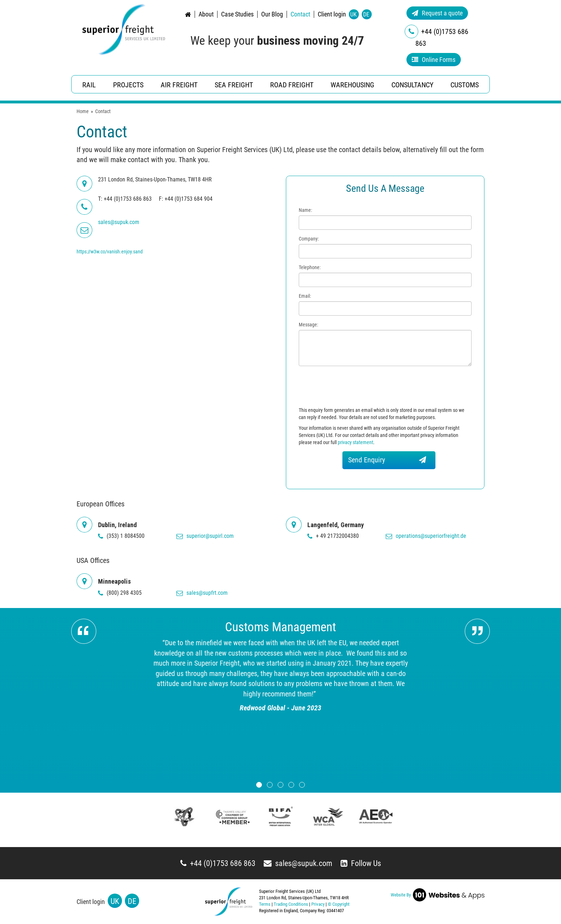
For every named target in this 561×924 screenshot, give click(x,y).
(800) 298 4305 (120, 593)
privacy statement (355, 442)
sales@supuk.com (298, 863)
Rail (89, 85)
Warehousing (352, 85)
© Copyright (339, 904)
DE (366, 14)
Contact (300, 14)
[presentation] (353, 387)
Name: (305, 210)
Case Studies (237, 14)
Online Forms (434, 60)
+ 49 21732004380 (333, 536)
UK (353, 14)
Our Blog (272, 14)
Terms (265, 904)
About (206, 14)
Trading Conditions (291, 904)
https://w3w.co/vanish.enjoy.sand (110, 252)
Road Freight (292, 85)
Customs (465, 85)
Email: (305, 296)
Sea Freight (234, 85)
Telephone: (310, 267)
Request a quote (437, 13)
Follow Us (361, 863)
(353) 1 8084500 (121, 536)
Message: (308, 325)
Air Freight (179, 85)
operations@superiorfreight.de (426, 536)
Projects (128, 85)
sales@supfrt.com (202, 593)
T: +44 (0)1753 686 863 (125, 199)
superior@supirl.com (205, 536)
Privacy (318, 904)
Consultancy (412, 85)
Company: (309, 239)
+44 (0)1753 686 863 (218, 863)
